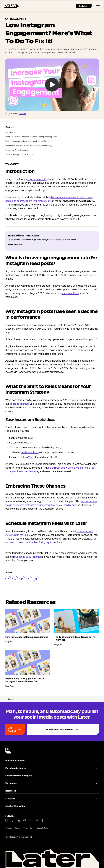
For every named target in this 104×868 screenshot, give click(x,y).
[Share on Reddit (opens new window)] (36, 579)
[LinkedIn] (19, 820)
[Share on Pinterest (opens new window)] (29, 579)
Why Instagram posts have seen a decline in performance (29, 141)
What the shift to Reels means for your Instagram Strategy (29, 146)
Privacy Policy (28, 828)
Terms (17, 828)
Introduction (10, 132)
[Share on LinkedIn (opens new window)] (22, 579)
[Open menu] (98, 6)
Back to (9, 699)
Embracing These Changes (17, 150)
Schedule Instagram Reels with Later (20, 155)
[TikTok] (13, 820)
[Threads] (31, 820)
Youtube (22, 113)
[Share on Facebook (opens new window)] (8, 579)
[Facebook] (43, 820)
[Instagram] (7, 820)
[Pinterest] (37, 820)
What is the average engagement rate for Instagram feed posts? (31, 137)
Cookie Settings (43, 828)
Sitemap (9, 828)
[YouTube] (25, 820)
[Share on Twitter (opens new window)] (15, 579)
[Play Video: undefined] (52, 85)
